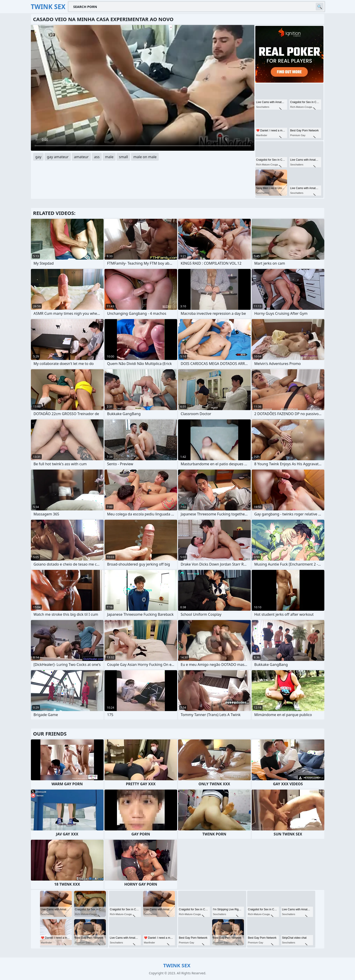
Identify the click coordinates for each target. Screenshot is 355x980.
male (109, 157)
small (123, 157)
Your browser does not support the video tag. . (143, 88)
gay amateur (58, 157)
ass (97, 157)
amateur (81, 157)
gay (38, 157)
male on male (145, 157)
